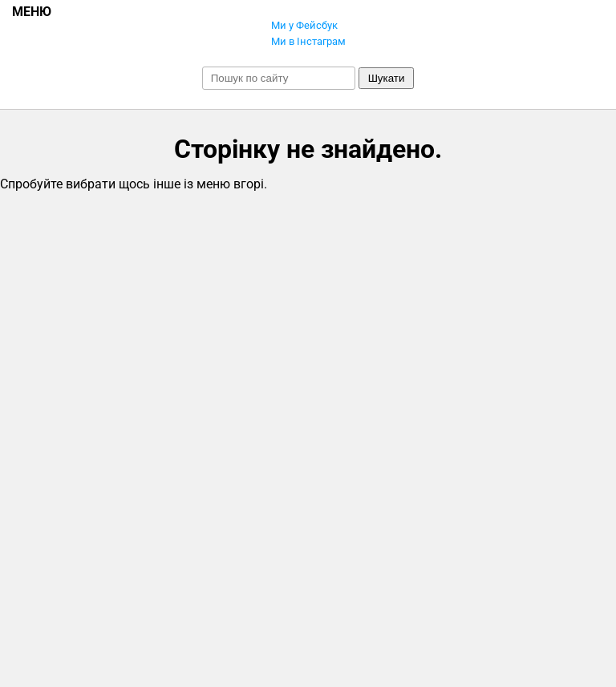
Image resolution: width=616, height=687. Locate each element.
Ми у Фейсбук (304, 25)
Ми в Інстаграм (308, 41)
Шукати (387, 78)
